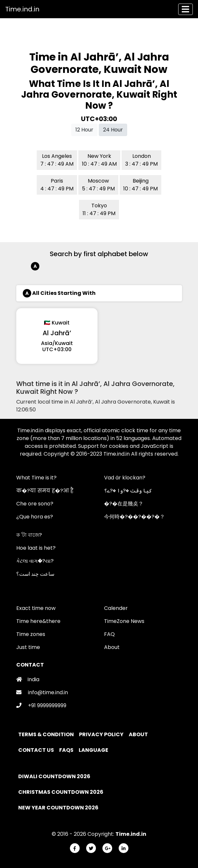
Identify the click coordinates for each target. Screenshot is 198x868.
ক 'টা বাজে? (29, 535)
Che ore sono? (35, 504)
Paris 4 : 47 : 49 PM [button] (57, 185)
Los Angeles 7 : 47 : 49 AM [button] (57, 160)
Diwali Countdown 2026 (54, 776)
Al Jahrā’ (57, 333)
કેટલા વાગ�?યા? (35, 561)
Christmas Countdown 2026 (61, 792)
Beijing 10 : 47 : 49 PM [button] (140, 185)
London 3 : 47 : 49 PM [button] (141, 160)
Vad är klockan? (125, 478)
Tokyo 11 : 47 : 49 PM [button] (99, 209)
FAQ (109, 634)
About (112, 647)
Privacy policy (102, 734)
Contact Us (37, 750)
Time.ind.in (22, 9)
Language (94, 750)
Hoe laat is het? (36, 548)
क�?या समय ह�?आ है (45, 491)
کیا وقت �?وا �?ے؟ (128, 491)
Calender (116, 608)
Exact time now (36, 608)
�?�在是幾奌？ (124, 504)
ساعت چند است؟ (35, 574)
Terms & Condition (46, 734)
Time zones (31, 634)
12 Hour (84, 130)
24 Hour (113, 130)
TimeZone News (124, 621)
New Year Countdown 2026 (58, 808)
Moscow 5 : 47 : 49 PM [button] (98, 185)
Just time (28, 647)
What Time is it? (36, 478)
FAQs (67, 750)
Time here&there (38, 621)
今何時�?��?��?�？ (134, 517)
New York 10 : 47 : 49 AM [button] (99, 160)
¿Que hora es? (35, 517)
